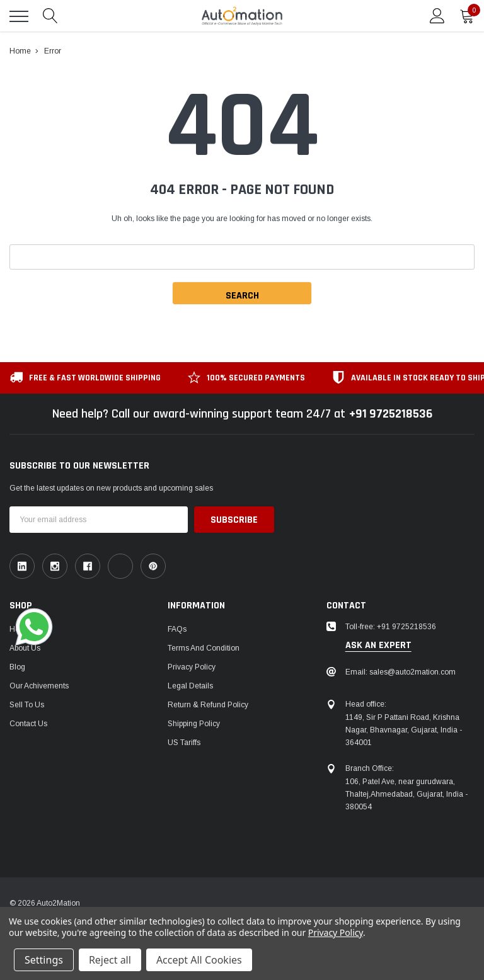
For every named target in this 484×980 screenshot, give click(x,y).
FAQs (177, 629)
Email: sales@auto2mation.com (400, 672)
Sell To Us (27, 705)
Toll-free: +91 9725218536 (391, 627)
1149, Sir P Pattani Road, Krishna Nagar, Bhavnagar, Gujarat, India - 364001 (404, 730)
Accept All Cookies (199, 960)
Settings (44, 960)
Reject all (110, 960)
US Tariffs (184, 743)
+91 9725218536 (390, 414)
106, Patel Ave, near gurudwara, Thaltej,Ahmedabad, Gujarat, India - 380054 (406, 794)
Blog (17, 667)
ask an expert (378, 646)
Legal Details (190, 686)
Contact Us (28, 724)
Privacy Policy (192, 667)
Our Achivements (39, 686)
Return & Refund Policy (208, 705)
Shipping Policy (194, 724)
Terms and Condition (204, 648)
